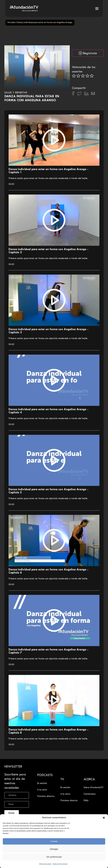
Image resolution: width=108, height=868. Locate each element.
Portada (11, 23)
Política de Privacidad (60, 864)
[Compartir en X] (79, 94)
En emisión (42, 783)
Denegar (54, 849)
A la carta (42, 790)
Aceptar (54, 841)
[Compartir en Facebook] (73, 94)
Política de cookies (45, 864)
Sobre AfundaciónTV (94, 788)
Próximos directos (46, 796)
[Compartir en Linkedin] (86, 94)
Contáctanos (90, 794)
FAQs (86, 801)
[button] (104, 818)
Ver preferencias (54, 857)
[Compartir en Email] (93, 94)
